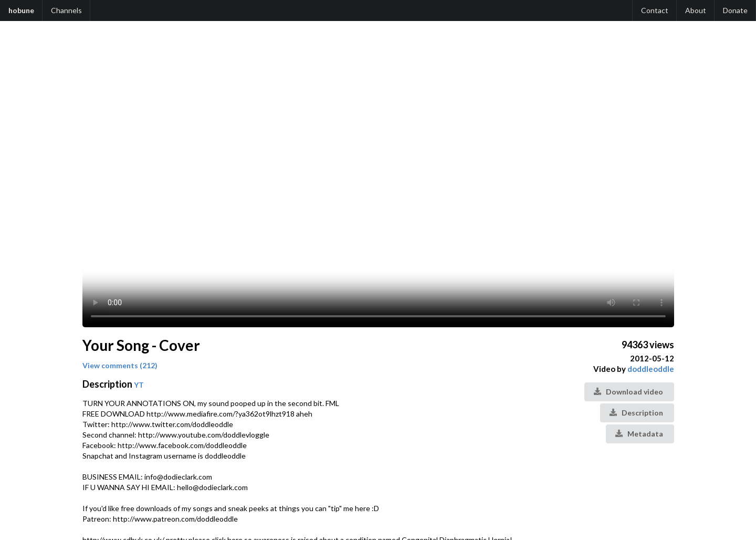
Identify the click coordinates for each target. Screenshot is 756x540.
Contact (655, 10)
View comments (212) (120, 365)
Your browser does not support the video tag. (378, 180)
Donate (735, 10)
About (696, 10)
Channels (66, 10)
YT (139, 385)
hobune (21, 10)
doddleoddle (651, 369)
